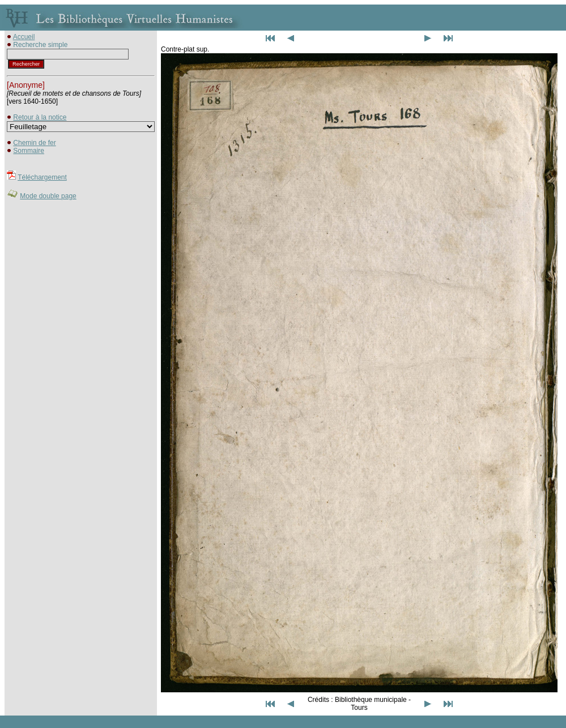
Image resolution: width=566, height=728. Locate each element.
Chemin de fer (34, 143)
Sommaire (29, 151)
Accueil (24, 37)
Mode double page (48, 196)
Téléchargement (42, 177)
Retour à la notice (40, 117)
